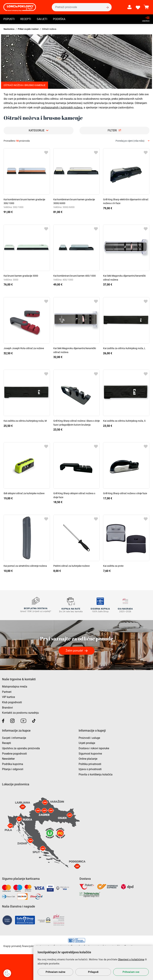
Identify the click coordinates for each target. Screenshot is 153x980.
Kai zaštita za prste (113, 566)
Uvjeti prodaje (87, 743)
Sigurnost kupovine (90, 753)
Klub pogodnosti (12, 702)
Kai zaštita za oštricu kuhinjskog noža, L (124, 348)
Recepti (26, 19)
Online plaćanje (88, 759)
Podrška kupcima (13, 764)
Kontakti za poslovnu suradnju (20, 713)
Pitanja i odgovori (13, 769)
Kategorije (37, 130)
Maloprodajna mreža (15, 686)
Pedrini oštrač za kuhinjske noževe (71, 566)
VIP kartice (8, 697)
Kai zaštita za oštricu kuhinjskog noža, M (25, 421)
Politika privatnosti (90, 764)
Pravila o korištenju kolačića (96, 774)
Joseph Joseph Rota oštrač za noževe (24, 348)
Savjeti (42, 19)
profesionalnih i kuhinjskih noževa (62, 108)
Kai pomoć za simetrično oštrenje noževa (25, 566)
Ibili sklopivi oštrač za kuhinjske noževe (24, 493)
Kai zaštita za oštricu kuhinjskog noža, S (124, 421)
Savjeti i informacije (14, 738)
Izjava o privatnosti (90, 769)
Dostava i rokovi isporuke (94, 748)
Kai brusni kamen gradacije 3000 (21, 276)
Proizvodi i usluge (89, 738)
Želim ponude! (74, 650)
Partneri (7, 692)
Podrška (59, 19)
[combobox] (132, 141)
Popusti (9, 19)
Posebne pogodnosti (14, 753)
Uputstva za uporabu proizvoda (21, 748)
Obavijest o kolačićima (131, 959)
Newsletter (8, 759)
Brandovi (7, 707)
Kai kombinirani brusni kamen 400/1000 (75, 276)
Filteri (112, 130)
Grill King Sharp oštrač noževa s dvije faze (125, 493)
